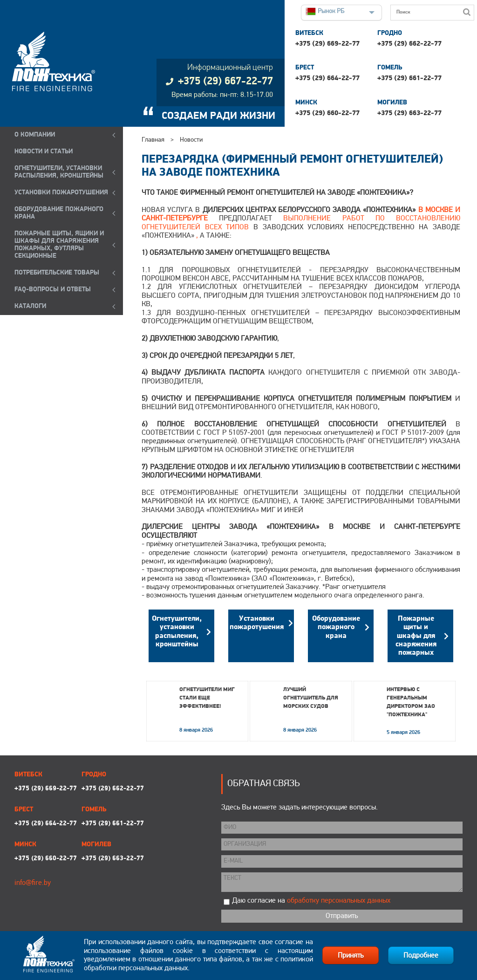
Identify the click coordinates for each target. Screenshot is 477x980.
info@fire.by (33, 883)
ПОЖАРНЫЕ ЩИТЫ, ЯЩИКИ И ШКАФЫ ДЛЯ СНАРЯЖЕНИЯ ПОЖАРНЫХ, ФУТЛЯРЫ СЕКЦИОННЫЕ (59, 245)
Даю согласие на (311, 901)
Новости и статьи (44, 152)
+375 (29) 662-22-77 (409, 44)
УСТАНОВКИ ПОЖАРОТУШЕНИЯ (61, 193)
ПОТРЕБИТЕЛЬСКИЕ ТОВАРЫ (57, 273)
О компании (35, 135)
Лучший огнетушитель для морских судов (311, 698)
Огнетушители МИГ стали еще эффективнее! (207, 698)
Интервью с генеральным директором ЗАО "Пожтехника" (411, 702)
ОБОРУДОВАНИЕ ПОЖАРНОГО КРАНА (59, 213)
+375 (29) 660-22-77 (327, 113)
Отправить (342, 916)
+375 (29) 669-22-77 (327, 44)
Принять (351, 956)
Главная (153, 140)
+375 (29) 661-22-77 (409, 79)
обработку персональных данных (339, 901)
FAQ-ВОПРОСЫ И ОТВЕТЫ (53, 290)
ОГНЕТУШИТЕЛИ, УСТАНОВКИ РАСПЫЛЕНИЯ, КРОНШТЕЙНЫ (59, 172)
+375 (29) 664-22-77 (327, 79)
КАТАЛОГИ (30, 306)
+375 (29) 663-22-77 (409, 113)
